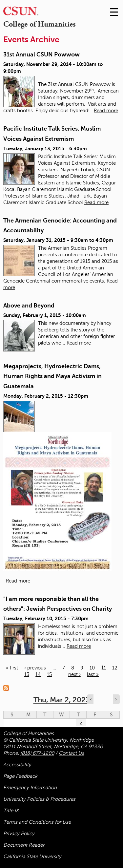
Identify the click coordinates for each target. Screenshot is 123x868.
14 (38, 674)
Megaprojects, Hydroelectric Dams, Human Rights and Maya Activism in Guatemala (52, 376)
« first (12, 668)
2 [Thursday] (81, 723)
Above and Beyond (29, 306)
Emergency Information (30, 788)
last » (93, 674)
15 (49, 674)
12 (115, 668)
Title (11, 811)
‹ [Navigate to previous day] (91, 699)
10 (92, 668)
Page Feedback (20, 776)
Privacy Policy (19, 834)
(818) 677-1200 (37, 753)
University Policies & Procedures (39, 799)
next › (74, 674)
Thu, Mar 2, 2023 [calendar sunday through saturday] (62, 700)
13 (27, 674)
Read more (106, 111)
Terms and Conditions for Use (37, 822)
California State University (32, 857)
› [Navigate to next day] (116, 699)
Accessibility (17, 765)
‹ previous (35, 668)
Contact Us (71, 753)
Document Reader (24, 845)
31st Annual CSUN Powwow (41, 54)
